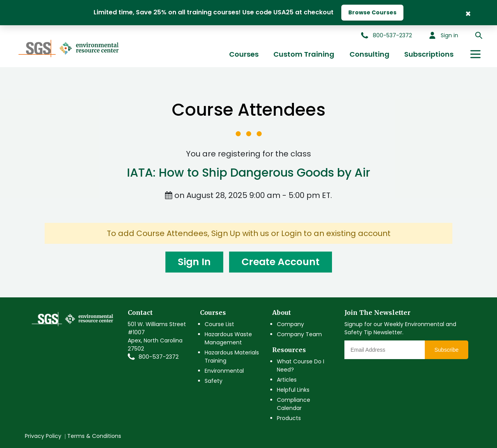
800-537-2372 (159, 357)
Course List (219, 324)
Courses (244, 54)
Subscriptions (429, 54)
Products (289, 418)
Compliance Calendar (294, 404)
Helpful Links (293, 390)
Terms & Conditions (94, 436)
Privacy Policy (43, 436)
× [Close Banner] (468, 13)
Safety (214, 381)
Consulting (369, 54)
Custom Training (304, 54)
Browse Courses (372, 12)
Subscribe (447, 350)
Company (290, 324)
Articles (287, 380)
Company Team (299, 334)
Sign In (194, 262)
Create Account (281, 262)
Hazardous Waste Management (228, 338)
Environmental (224, 371)
